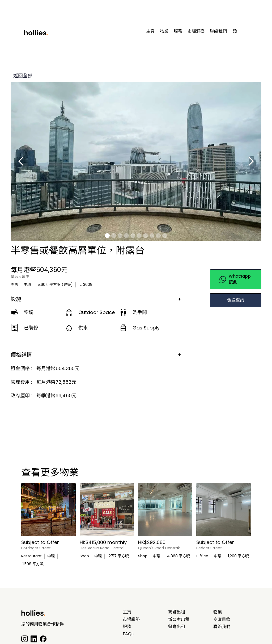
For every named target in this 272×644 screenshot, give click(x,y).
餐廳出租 (177, 627)
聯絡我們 (218, 31)
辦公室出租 (179, 620)
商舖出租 (177, 612)
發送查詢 (236, 300)
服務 (178, 31)
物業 (164, 31)
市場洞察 (196, 31)
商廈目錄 (222, 620)
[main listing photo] (48, 510)
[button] (237, 32)
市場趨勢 (131, 620)
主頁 (150, 31)
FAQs (128, 634)
